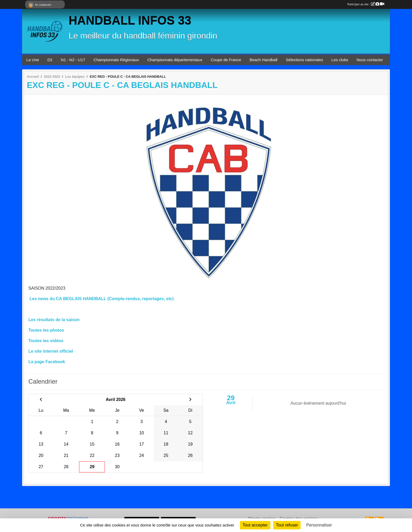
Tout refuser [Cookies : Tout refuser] (287, 525)
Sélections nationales (305, 60)
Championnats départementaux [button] (175, 60)
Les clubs (340, 60)
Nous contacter (370, 60)
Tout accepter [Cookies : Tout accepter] (255, 525)
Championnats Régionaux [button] (116, 60)
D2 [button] (50, 60)
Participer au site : (366, 4)
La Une (33, 60)
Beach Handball (264, 60)
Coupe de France (226, 60)
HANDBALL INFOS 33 (130, 20)
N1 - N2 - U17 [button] (73, 60)
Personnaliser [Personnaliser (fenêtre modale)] (319, 525)
